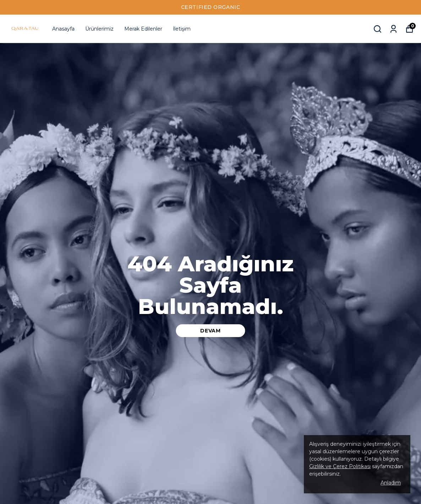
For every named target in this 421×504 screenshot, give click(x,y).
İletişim (182, 29)
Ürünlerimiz (99, 29)
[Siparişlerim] (393, 29)
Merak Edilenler (143, 29)
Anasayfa (63, 29)
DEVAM (210, 331)
